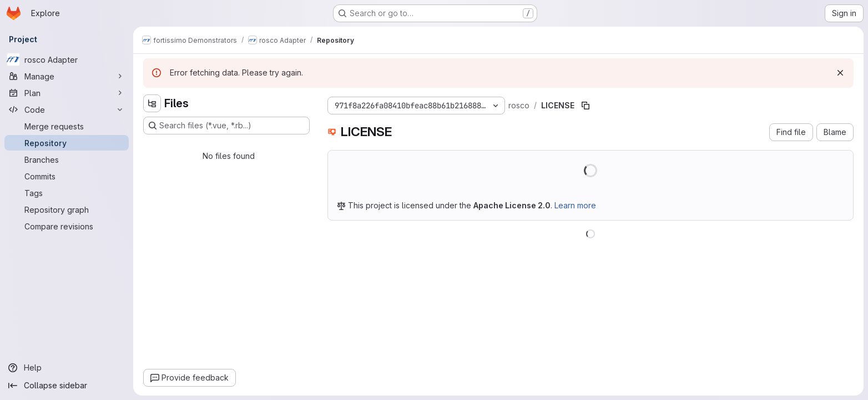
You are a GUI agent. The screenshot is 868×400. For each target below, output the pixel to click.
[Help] (67, 368)
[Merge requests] (67, 126)
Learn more (575, 205)
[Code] (67, 109)
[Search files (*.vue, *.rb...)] (226, 126)
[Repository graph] (67, 209)
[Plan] (67, 93)
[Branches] (67, 159)
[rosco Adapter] (67, 59)
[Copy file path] (586, 106)
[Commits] (67, 176)
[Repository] (67, 143)
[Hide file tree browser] (152, 103)
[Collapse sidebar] (67, 386)
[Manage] (67, 76)
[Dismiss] (840, 73)
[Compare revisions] (67, 226)
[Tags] (67, 193)
